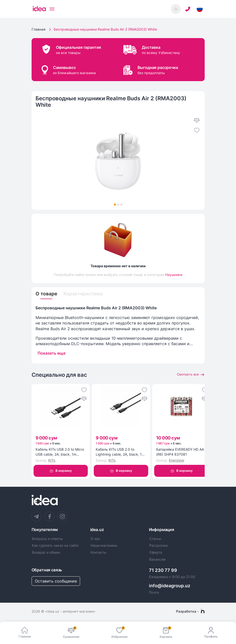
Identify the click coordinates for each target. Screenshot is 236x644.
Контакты (98, 553)
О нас (95, 539)
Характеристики (85, 294)
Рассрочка (158, 546)
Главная (39, 29)
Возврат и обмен (46, 553)
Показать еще (51, 353)
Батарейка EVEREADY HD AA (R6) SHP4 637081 (180, 452)
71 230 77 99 (163, 571)
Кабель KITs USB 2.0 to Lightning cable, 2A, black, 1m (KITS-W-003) (120, 452)
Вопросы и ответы (47, 539)
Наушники (174, 275)
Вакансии (157, 560)
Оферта (156, 553)
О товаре (47, 294)
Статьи (155, 539)
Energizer (177, 461)
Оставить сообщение (56, 582)
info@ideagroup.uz (170, 586)
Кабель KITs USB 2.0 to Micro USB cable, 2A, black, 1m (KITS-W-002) (60, 452)
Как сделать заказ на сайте (55, 546)
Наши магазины (104, 546)
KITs (52, 461)
